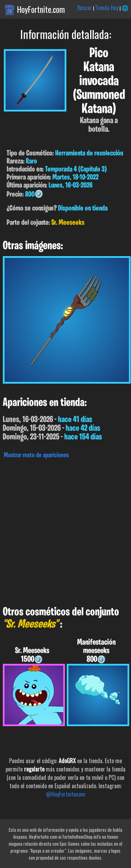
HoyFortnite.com (41, 9)
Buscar (85, 8)
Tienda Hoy (107, 8)
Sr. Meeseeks (68, 223)
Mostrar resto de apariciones (36, 455)
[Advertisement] (65, 531)
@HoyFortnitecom (66, 794)
